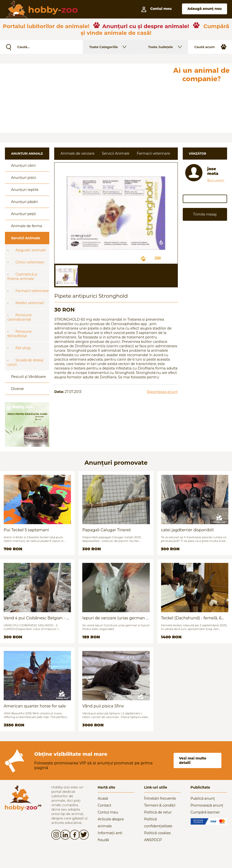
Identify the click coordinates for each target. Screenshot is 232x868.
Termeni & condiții (160, 805)
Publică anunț (203, 798)
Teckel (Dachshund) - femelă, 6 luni (191, 618)
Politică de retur (158, 812)
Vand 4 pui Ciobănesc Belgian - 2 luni (36, 618)
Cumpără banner (205, 812)
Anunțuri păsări (24, 202)
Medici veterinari (30, 303)
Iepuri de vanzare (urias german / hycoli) (115, 618)
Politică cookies (157, 833)
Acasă (103, 798)
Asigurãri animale (31, 250)
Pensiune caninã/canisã (20, 317)
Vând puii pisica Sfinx (103, 706)
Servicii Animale (26, 238)
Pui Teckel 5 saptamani (26, 530)
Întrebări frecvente (160, 798)
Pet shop (23, 348)
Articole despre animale (111, 823)
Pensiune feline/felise (20, 334)
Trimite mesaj (205, 214)
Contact (105, 805)
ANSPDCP (153, 840)
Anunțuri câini (23, 166)
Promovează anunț (207, 805)
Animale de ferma (27, 226)
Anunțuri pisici (24, 178)
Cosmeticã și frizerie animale (22, 277)
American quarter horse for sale (35, 706)
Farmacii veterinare (32, 291)
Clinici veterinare (30, 262)
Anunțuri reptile (25, 190)
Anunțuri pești (24, 214)
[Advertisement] (85, 98)
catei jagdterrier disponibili (187, 530)
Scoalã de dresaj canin (25, 362)
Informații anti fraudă (110, 836)
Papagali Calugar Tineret (107, 530)
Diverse (17, 389)
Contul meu (108, 812)
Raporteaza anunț (162, 392)
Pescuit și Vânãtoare (28, 377)
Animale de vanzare (77, 153)
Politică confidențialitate (158, 823)
